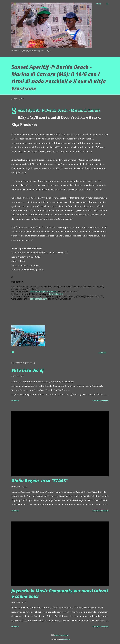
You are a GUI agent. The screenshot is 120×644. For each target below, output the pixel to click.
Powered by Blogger (60, 635)
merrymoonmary (66, 639)
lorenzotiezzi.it (56, 294)
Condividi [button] (102, 353)
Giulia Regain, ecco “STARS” (40, 481)
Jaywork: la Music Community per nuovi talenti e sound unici (60, 593)
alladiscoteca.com (39, 299)
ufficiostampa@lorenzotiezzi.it (44, 292)
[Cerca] (99, 4)
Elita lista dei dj (28, 370)
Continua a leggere (101, 400)
